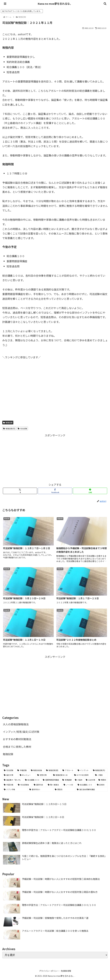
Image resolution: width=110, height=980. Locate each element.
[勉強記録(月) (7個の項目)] (100, 770)
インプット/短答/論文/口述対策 (21, 732)
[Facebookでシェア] (55, 491)
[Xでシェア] (20, 491)
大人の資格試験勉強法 (16, 724)
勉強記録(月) (9, 428)
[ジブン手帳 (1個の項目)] (15, 789)
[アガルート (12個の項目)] (68, 770)
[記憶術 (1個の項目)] (102, 785)
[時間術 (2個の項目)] (102, 780)
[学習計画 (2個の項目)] (9, 785)
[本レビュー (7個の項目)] (27, 775)
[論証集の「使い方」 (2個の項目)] (13, 780)
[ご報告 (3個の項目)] (101, 775)
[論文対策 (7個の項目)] (10, 775)
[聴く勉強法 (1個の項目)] (54, 785)
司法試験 (22, 428)
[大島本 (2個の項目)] (79, 780)
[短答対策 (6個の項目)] (44, 775)
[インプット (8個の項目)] (84, 770)
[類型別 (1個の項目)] (64, 789)
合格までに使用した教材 (17, 747)
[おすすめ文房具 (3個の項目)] (83, 775)
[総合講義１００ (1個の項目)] (86, 785)
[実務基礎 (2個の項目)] (67, 780)
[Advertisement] (55, 458)
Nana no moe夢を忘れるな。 (55, 4)
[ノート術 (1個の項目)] (69, 785)
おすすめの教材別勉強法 (17, 739)
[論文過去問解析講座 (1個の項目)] (92, 789)
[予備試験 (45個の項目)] (22, 770)
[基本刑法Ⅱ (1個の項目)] (41, 789)
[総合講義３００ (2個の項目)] (32, 780)
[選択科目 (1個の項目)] (39, 785)
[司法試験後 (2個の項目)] (24, 785)
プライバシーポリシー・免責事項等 (55, 971)
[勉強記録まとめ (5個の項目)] (62, 775)
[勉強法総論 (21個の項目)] (37, 770)
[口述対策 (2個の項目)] (91, 780)
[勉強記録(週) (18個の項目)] (53, 770)
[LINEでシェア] (90, 491)
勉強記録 (8, 422)
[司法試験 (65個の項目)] (9, 770)
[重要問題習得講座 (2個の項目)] (51, 780)
